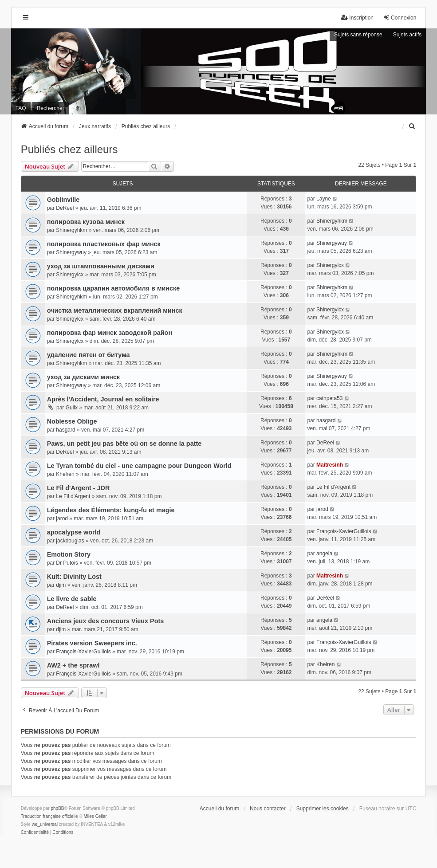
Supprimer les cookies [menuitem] (323, 809)
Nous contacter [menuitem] (268, 809)
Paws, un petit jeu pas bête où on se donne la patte (124, 444)
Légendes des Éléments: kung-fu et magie (111, 510)
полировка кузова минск (86, 222)
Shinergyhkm (71, 230)
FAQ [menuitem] (21, 108)
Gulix (72, 408)
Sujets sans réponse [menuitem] (358, 35)
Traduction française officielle (49, 816)
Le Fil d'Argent (73, 496)
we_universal (45, 824)
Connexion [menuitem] (400, 18)
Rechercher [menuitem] (51, 108)
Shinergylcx (70, 275)
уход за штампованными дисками (101, 266)
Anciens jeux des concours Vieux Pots (106, 621)
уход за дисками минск (84, 377)
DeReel (65, 208)
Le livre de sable (72, 599)
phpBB (57, 808)
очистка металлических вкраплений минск (115, 310)
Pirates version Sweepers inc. (92, 643)
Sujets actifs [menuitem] (407, 35)
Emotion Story (69, 554)
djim (61, 585)
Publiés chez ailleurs (69, 149)
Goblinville (63, 200)
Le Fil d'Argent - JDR (79, 488)
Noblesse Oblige (72, 421)
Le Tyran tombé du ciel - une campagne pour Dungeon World (139, 466)
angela (324, 554)
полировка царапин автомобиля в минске (114, 288)
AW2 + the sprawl (73, 665)
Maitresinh (330, 465)
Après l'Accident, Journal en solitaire (103, 399)
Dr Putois (67, 563)
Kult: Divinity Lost (74, 577)
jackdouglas (70, 541)
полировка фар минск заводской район (110, 333)
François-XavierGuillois (344, 531)
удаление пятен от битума (89, 355)
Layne (324, 199)
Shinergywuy (71, 252)
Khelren (65, 474)
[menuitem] (412, 126)
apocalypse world (74, 532)
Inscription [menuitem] (357, 18)
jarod (62, 518)
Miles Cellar (95, 816)
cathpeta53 (329, 398)
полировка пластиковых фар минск (104, 244)
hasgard (65, 430)
